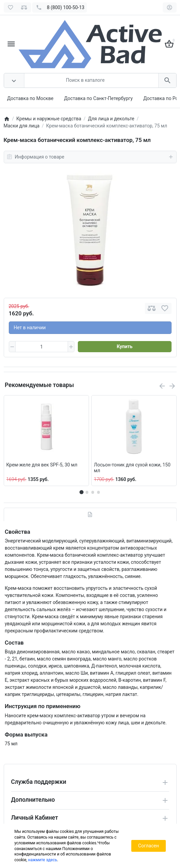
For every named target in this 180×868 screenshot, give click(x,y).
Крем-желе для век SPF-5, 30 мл (42, 465)
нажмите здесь (43, 860)
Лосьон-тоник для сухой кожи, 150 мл (132, 468)
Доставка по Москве (30, 98)
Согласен (148, 846)
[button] (87, 492)
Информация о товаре (90, 157)
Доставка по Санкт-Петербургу (98, 98)
